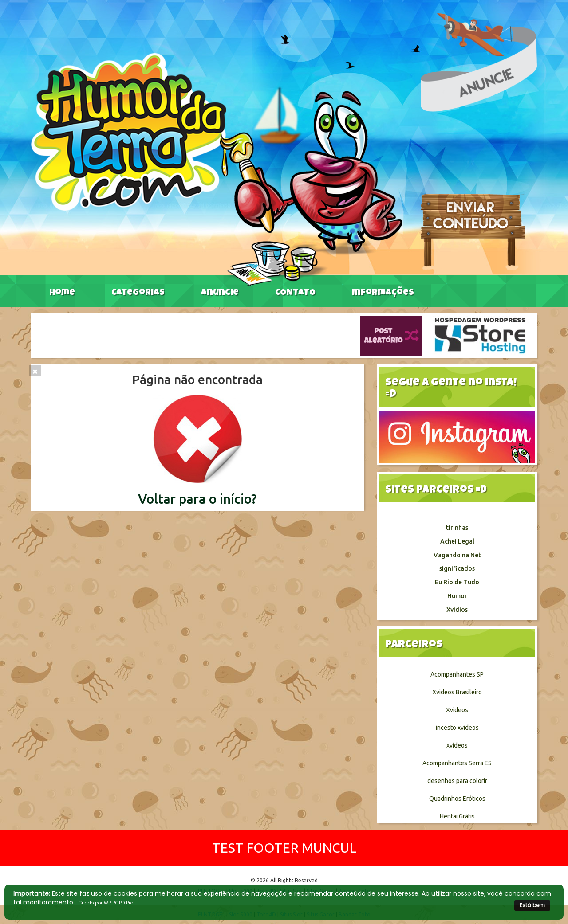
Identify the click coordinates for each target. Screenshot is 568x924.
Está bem (532, 905)
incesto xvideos (457, 728)
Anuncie (220, 293)
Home (62, 293)
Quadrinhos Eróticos (457, 799)
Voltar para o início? (197, 499)
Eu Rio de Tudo (457, 582)
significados (457, 568)
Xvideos (457, 710)
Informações (383, 293)
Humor (457, 596)
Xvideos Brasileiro (457, 692)
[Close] (35, 371)
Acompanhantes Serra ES (457, 763)
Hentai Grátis (457, 816)
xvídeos (457, 745)
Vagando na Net (457, 555)
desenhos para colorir (457, 781)
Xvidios (457, 610)
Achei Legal (457, 541)
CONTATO (295, 293)
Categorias (138, 293)
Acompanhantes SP (457, 674)
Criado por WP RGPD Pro (106, 903)
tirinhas (457, 528)
